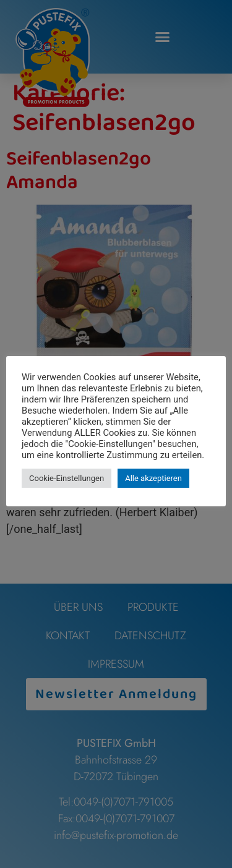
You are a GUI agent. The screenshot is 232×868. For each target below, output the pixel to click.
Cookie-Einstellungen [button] (67, 478)
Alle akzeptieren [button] (153, 478)
